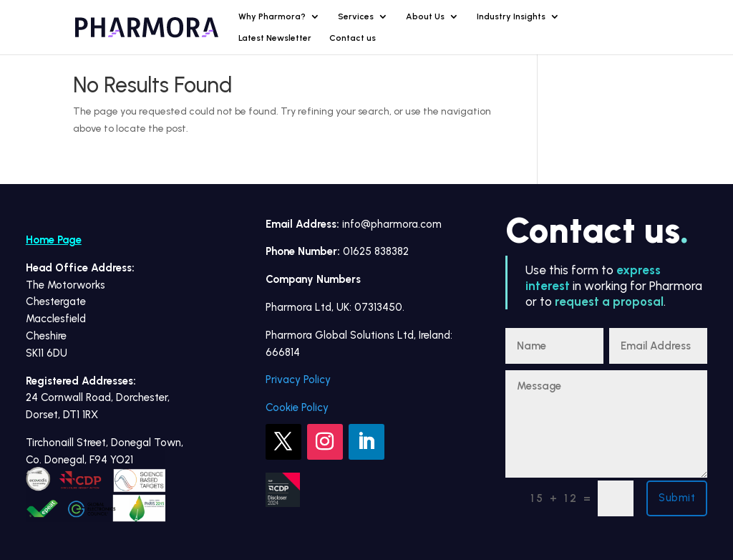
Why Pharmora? (272, 16)
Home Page (54, 240)
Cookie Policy (297, 407)
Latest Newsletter (275, 38)
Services (356, 16)
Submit (677, 498)
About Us (425, 16)
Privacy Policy (298, 380)
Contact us (353, 38)
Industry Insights (511, 16)
